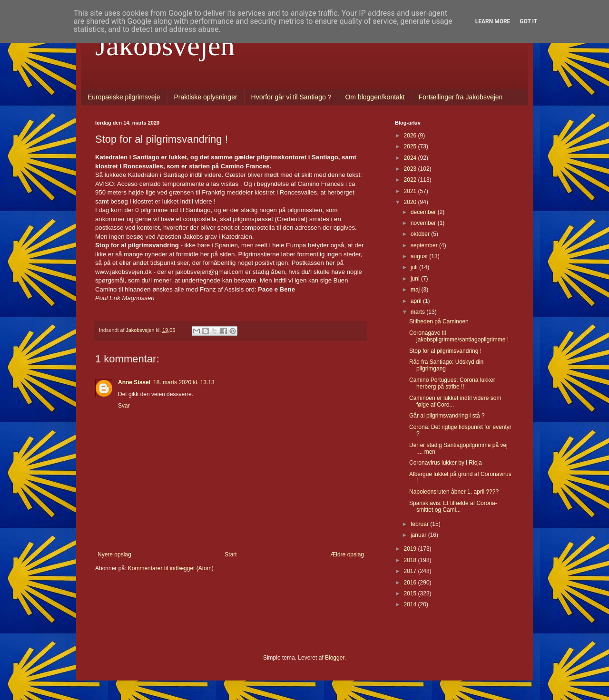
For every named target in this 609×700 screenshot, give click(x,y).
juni (416, 279)
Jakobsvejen (165, 46)
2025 (411, 146)
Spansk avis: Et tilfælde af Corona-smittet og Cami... (453, 506)
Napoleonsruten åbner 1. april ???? (454, 492)
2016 (411, 583)
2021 (411, 191)
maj (416, 290)
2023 (411, 169)
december (424, 212)
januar (419, 535)
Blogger (335, 658)
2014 (411, 604)
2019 (411, 549)
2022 (411, 180)
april (417, 301)
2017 (411, 571)
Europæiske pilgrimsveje (124, 97)
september (425, 245)
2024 (411, 158)
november (424, 223)
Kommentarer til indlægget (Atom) (171, 568)
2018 (411, 560)
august (420, 256)
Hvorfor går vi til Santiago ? (291, 97)
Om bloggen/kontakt (375, 97)
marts (418, 312)
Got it (528, 21)
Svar (124, 406)
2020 (411, 202)
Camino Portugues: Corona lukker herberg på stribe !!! (452, 383)
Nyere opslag (114, 554)
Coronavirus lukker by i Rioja (446, 463)
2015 (411, 593)
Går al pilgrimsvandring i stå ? (447, 416)
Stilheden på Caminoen (439, 321)
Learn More (493, 21)
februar (420, 524)
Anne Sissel (134, 382)
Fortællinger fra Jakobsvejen (461, 97)
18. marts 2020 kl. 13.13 (184, 382)
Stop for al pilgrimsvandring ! (445, 351)
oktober (421, 234)
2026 (411, 136)
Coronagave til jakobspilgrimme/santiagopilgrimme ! (459, 336)
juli (415, 267)
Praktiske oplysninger (206, 97)
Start (231, 554)
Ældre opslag (347, 554)
